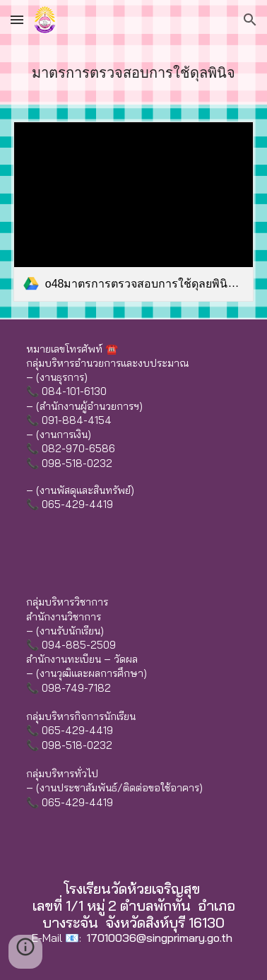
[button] (17, 19)
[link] (133, 212)
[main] (133, 72)
